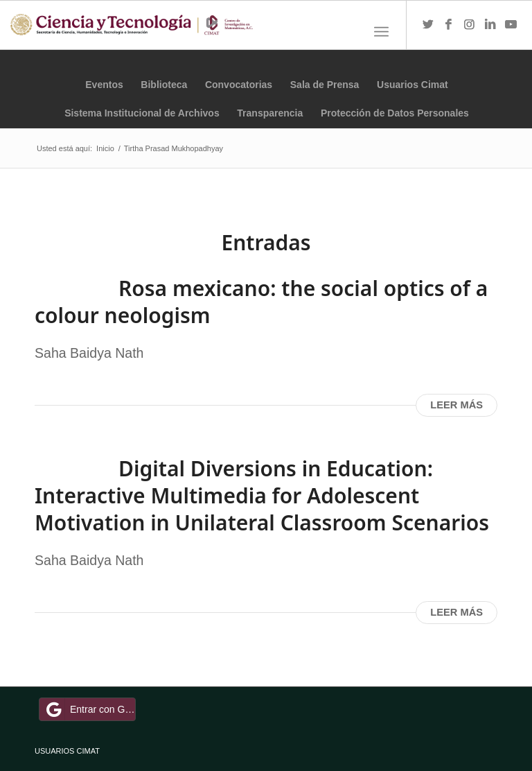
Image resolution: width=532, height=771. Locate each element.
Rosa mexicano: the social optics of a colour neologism (261, 302)
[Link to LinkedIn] (490, 25)
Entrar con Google (89, 709)
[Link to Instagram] (470, 25)
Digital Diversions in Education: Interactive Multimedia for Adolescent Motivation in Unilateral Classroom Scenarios (262, 495)
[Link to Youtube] (511, 25)
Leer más (456, 405)
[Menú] (381, 32)
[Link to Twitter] (428, 25)
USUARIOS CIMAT (67, 751)
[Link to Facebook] (449, 25)
